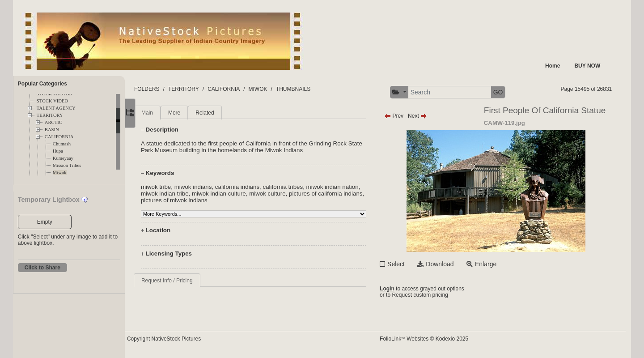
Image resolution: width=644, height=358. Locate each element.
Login (396, 289)
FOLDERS (167, 89)
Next (427, 116)
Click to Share (42, 268)
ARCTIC (53, 122)
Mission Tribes (67, 165)
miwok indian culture (259, 194)
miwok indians (213, 187)
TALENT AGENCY (56, 108)
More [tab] (194, 113)
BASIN (52, 130)
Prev (403, 116)
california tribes (303, 187)
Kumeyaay (63, 158)
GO (508, 92)
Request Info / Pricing (187, 281)
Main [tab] (167, 113)
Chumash (62, 144)
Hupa (58, 151)
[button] (409, 92)
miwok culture (307, 194)
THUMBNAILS (313, 89)
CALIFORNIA (59, 137)
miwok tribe (176, 187)
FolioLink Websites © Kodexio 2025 (433, 339)
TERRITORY (50, 115)
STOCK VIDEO (52, 101)
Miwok (60, 173)
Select (405, 264)
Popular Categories (42, 84)
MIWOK (278, 89)
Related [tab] (225, 113)
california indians (257, 187)
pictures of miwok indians (242, 200)
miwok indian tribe (205, 194)
